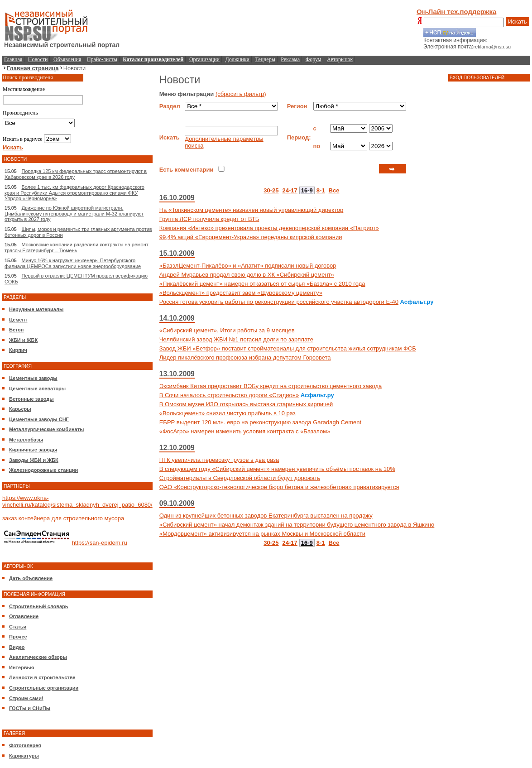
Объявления (67, 59)
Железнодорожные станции (43, 470)
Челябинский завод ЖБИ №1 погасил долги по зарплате (236, 339)
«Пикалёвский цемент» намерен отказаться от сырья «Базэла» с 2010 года (262, 284)
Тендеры (265, 59)
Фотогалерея (25, 745)
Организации (204, 59)
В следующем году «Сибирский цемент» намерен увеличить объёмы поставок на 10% (277, 469)
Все (334, 190)
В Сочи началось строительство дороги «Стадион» (229, 395)
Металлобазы (26, 440)
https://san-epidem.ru (100, 543)
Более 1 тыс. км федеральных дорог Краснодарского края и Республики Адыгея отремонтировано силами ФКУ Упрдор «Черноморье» (74, 193)
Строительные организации (44, 688)
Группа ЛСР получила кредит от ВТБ (209, 219)
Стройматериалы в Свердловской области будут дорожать (240, 478)
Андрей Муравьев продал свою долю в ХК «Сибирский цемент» (247, 275)
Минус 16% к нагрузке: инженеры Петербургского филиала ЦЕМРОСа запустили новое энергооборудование (73, 263)
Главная (13, 59)
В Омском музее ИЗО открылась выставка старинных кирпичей (246, 404)
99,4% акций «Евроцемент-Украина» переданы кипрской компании (251, 237)
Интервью (22, 667)
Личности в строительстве (42, 677)
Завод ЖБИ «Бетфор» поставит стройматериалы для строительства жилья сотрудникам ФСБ (288, 348)
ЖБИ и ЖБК (23, 340)
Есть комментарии (187, 170)
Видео (17, 647)
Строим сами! (26, 698)
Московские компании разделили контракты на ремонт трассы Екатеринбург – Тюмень (77, 247)
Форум (314, 59)
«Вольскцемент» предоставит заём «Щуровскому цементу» (241, 293)
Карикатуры (24, 756)
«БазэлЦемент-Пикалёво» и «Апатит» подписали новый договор (248, 266)
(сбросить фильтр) (241, 94)
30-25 (271, 190)
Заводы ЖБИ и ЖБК (34, 460)
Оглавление (24, 616)
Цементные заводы (33, 378)
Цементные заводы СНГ (39, 419)
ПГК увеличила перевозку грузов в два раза (219, 460)
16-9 (307, 190)
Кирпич (18, 350)
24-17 (290, 190)
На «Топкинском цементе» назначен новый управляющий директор (252, 210)
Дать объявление (31, 578)
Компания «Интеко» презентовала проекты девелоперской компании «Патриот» (269, 228)
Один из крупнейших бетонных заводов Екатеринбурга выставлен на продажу (266, 516)
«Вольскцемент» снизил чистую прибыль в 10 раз (228, 413)
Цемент (18, 320)
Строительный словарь (39, 606)
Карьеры (20, 409)
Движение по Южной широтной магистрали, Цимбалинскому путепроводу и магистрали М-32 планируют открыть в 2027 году (74, 214)
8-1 (321, 190)
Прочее (18, 637)
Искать (518, 22)
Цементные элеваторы (37, 389)
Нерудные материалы (36, 309)
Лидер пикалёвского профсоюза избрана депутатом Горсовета (245, 358)
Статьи (18, 627)
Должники (237, 59)
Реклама (290, 59)
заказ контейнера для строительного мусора (63, 518)
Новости (38, 59)
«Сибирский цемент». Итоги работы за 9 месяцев (227, 330)
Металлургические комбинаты (46, 429)
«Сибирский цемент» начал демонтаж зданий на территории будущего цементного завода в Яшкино (297, 525)
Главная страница (33, 68)
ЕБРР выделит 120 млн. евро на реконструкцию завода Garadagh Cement (260, 422)
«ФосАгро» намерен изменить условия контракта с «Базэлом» (245, 431)
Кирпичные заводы (33, 450)
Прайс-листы (102, 59)
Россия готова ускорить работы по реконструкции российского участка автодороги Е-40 (279, 302)
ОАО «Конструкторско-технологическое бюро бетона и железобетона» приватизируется (279, 487)
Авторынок (340, 59)
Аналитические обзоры (38, 657)
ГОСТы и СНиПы (30, 708)
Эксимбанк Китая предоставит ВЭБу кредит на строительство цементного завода (271, 386)
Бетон (16, 330)
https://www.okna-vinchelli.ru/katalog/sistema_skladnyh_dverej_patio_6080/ (77, 501)
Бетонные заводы (31, 399)
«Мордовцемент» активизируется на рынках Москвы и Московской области (262, 534)
